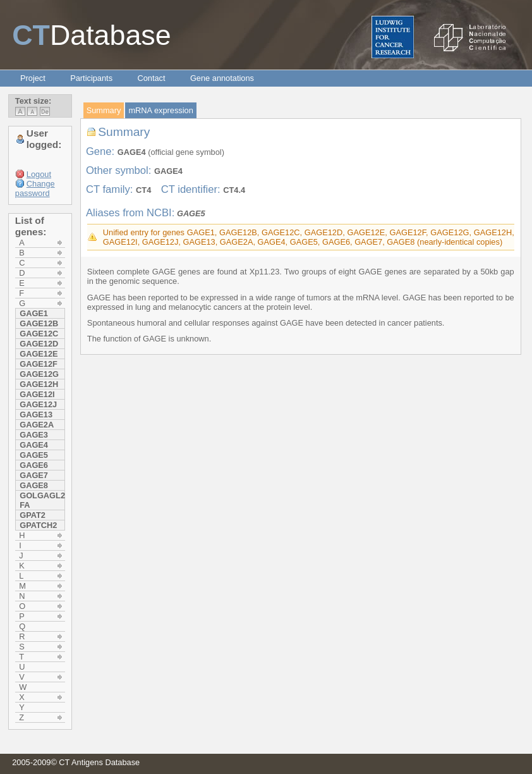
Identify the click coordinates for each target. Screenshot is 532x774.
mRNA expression (160, 110)
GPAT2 (33, 515)
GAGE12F (39, 364)
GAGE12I (37, 394)
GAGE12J (38, 404)
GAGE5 (34, 455)
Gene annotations (222, 78)
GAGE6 (34, 465)
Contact (151, 78)
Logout (39, 174)
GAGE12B (39, 323)
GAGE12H (39, 384)
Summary (104, 110)
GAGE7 (34, 475)
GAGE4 (34, 445)
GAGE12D (39, 344)
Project (33, 78)
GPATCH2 (38, 525)
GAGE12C (39, 334)
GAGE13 (36, 415)
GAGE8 (34, 485)
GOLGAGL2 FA (42, 500)
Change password (35, 188)
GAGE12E (39, 354)
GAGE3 (34, 435)
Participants (91, 78)
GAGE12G (39, 374)
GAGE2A (37, 425)
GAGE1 (34, 313)
